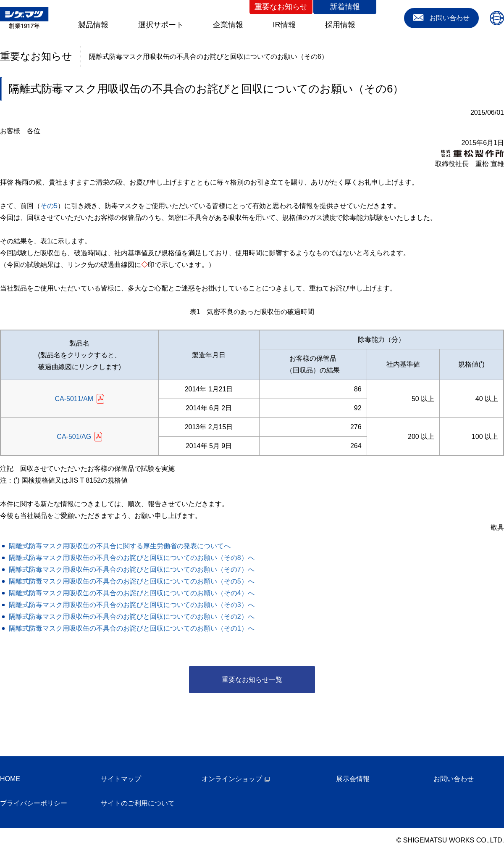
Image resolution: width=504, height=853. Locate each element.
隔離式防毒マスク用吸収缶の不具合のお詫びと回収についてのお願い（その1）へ (132, 628)
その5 (49, 206)
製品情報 (93, 25)
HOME (10, 779)
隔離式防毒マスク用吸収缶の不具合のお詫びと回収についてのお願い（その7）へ (132, 569)
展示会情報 (353, 779)
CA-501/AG (74, 437)
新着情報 (345, 7)
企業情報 (228, 25)
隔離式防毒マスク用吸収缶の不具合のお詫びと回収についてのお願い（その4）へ (132, 593)
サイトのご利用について (138, 803)
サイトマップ (121, 779)
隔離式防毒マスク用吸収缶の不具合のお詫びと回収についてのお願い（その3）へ (132, 605)
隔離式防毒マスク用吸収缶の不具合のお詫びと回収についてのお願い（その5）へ (132, 581)
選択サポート (161, 25)
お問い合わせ (454, 779)
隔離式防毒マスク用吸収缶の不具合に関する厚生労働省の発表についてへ (120, 546)
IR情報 (284, 25)
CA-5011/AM (74, 399)
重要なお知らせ (281, 7)
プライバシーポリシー (34, 803)
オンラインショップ (232, 779)
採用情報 (340, 25)
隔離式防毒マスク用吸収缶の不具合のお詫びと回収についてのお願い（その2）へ (132, 617)
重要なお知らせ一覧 (252, 680)
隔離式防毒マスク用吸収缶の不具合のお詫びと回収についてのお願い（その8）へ (132, 558)
